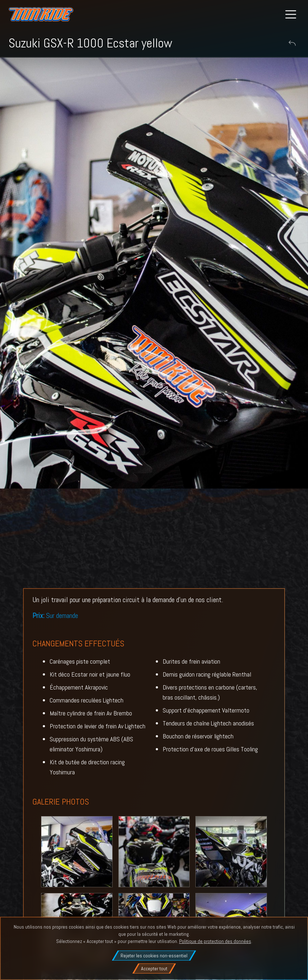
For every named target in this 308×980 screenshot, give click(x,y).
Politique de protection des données (215, 941)
